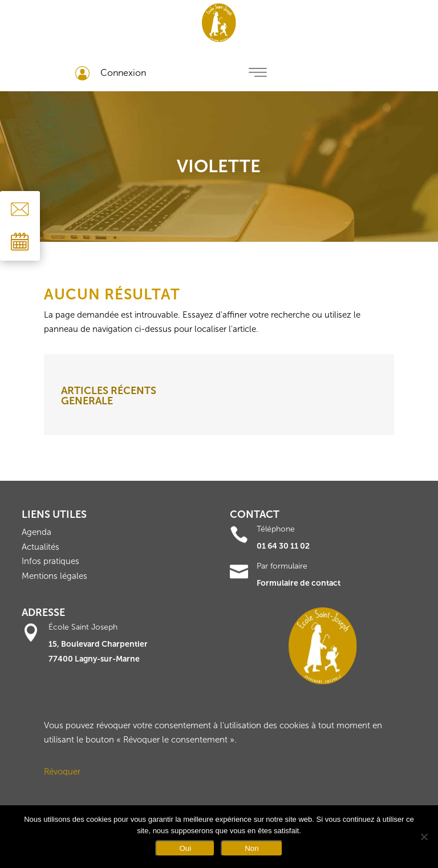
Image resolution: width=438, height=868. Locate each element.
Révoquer (62, 772)
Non (252, 848)
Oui (185, 848)
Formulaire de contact (299, 583)
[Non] (424, 837)
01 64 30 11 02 (283, 546)
